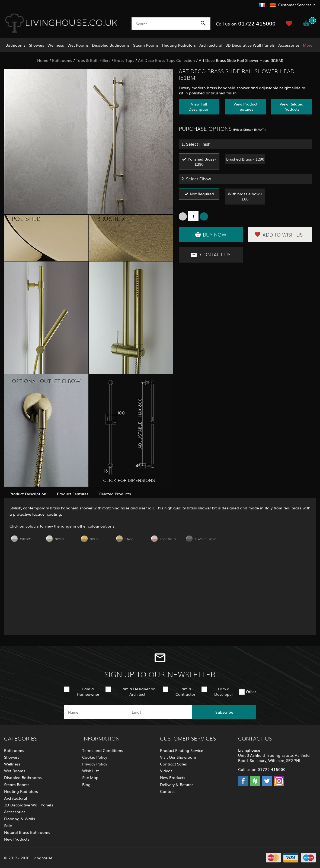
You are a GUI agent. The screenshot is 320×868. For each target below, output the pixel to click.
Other (251, 691)
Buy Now (211, 234)
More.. (309, 45)
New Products (17, 839)
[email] (160, 712)
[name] (96, 712)
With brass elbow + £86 (245, 196)
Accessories (289, 45)
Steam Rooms (146, 45)
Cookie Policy (95, 757)
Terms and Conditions (103, 750)
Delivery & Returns (177, 784)
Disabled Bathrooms (111, 45)
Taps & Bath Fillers (93, 60)
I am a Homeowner (88, 691)
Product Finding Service (182, 750)
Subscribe (224, 712)
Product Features (73, 494)
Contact (167, 791)
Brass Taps (124, 60)
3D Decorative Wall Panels (250, 45)
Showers (37, 45)
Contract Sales (173, 764)
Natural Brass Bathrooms (27, 832)
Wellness (56, 45)
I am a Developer (224, 691)
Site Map (90, 777)
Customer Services (295, 5)
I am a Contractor (185, 691)
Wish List (90, 771)
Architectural (211, 45)
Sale (8, 825)
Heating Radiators (179, 45)
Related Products (115, 494)
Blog (86, 784)
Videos (166, 771)
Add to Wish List (280, 234)
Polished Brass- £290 (202, 162)
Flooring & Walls (20, 819)
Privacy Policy (95, 764)
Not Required (202, 194)
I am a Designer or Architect (137, 691)
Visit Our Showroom (178, 757)
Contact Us (211, 255)
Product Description (28, 494)
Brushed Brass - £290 (245, 159)
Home (43, 60)
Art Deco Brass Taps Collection (167, 60)
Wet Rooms (78, 45)
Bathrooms (15, 45)
